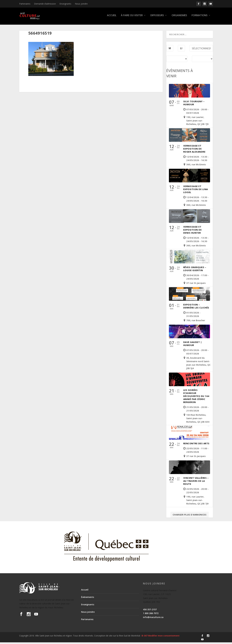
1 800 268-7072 (151, 615)
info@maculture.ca (153, 619)
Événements (88, 599)
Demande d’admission (45, 4)
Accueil (112, 17)
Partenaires (25, 4)
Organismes (179, 17)
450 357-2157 (150, 611)
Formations (200, 17)
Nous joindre (81, 4)
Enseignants (65, 4)
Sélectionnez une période (202, 51)
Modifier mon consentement (164, 637)
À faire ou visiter (132, 17)
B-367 (145, 637)
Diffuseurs (157, 17)
